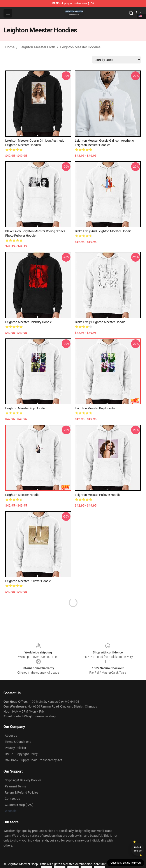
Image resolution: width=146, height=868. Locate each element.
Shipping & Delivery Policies (23, 780)
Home (10, 47)
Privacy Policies (15, 748)
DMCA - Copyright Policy (21, 754)
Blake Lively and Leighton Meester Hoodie (103, 231)
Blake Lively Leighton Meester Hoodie (100, 322)
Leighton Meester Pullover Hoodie (98, 495)
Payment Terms (15, 786)
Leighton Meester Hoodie (22, 495)
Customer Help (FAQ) (19, 805)
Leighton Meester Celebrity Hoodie (28, 322)
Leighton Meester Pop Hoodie (25, 408)
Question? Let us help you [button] (126, 863)
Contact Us (12, 799)
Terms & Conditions (18, 742)
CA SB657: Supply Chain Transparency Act (33, 760)
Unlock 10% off (138, 849)
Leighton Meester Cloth (37, 47)
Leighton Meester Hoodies (80, 47)
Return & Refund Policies (21, 792)
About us (11, 736)
